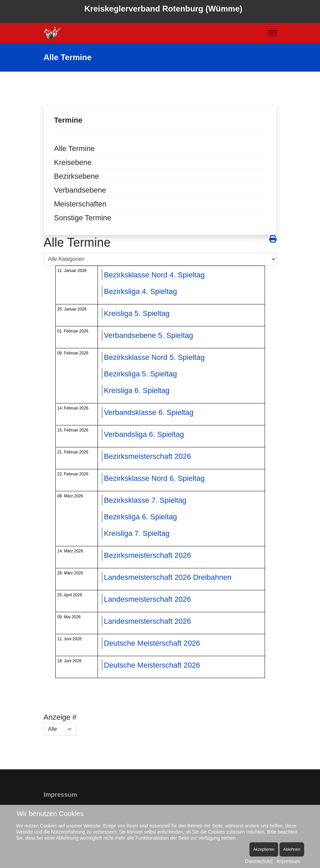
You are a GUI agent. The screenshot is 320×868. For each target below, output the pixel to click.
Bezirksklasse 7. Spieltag (145, 500)
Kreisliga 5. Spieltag (137, 313)
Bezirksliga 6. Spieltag (140, 517)
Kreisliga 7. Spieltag (137, 533)
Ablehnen (292, 849)
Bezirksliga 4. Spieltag (140, 291)
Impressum (288, 861)
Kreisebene (73, 162)
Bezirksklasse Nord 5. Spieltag (154, 357)
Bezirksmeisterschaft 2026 (148, 456)
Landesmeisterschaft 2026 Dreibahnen (168, 577)
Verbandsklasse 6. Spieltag (149, 412)
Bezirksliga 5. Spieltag (140, 374)
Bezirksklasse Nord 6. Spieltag (154, 478)
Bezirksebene (76, 176)
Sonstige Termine (83, 218)
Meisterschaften (80, 204)
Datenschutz (258, 861)
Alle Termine (74, 148)
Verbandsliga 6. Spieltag (144, 434)
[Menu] (272, 33)
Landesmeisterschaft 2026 (148, 599)
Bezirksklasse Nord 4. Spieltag (154, 275)
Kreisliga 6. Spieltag (137, 390)
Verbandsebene (80, 190)
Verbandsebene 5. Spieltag (149, 335)
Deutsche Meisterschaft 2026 (152, 643)
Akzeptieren (264, 849)
